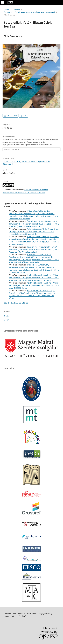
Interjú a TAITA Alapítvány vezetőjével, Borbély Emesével (29, 266)
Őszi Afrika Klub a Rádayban (39, 221)
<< (5, 303)
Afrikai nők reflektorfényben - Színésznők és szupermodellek (30, 212)
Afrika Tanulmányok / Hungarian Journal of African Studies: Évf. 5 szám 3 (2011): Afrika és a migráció (34, 260)
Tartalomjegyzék (34, 229)
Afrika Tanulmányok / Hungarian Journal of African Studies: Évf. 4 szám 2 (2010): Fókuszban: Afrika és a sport (34, 242)
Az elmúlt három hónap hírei (39, 275)
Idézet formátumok (12, 149)
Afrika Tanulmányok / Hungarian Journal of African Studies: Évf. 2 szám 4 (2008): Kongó (34, 285)
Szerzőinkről (32, 247)
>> (27, 303)
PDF (24, 116)
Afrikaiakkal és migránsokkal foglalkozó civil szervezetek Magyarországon (30, 256)
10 (23, 303)
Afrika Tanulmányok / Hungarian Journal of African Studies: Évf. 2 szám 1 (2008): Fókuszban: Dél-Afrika (32, 296)
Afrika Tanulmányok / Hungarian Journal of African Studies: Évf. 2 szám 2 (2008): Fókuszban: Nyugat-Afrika (34, 231)
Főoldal (7, 10)
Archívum (16, 10)
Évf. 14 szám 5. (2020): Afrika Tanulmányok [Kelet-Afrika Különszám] (29, 12)
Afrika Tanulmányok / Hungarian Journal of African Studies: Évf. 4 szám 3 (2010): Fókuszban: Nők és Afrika (34, 216)
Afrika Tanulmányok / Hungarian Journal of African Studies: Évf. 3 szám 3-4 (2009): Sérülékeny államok (34, 224)
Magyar (7, 320)
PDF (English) (11, 116)
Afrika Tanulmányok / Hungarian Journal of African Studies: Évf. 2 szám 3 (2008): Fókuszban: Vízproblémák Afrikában (34, 278)
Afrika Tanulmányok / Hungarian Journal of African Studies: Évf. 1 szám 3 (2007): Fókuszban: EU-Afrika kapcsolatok (34, 249)
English (7, 316)
